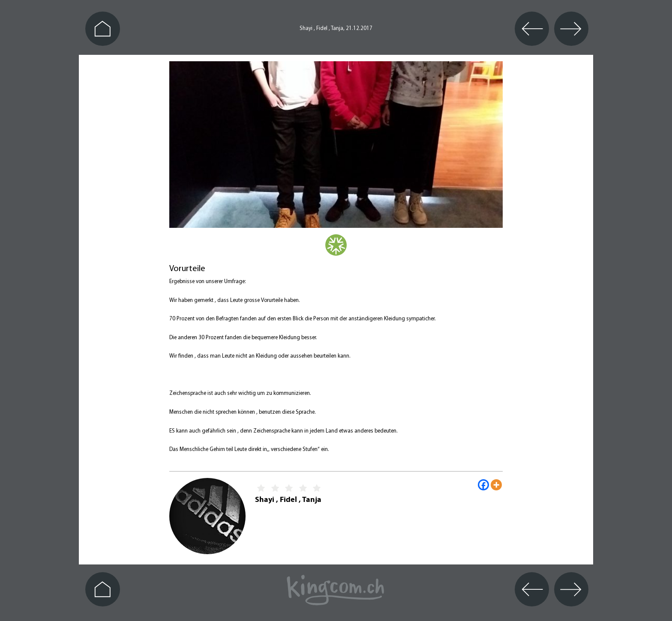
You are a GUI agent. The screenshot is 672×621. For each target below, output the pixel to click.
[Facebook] (483, 485)
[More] (496, 485)
